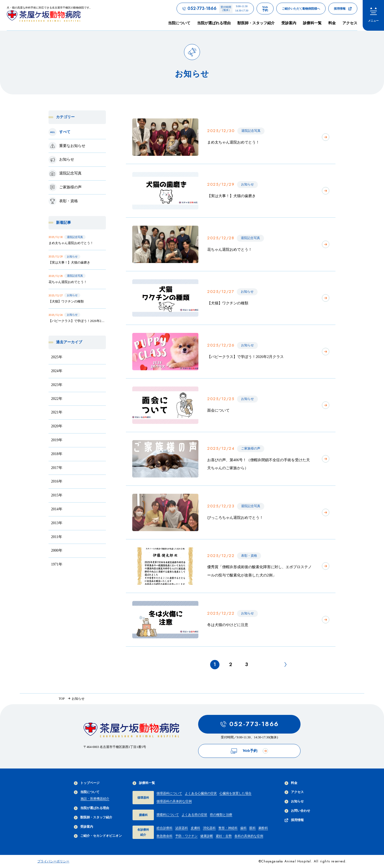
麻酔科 (263, 828)
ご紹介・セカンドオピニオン (98, 836)
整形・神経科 (228, 828)
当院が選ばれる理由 (214, 23)
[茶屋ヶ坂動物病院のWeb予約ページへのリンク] (265, 9)
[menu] (373, 15)
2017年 (57, 468)
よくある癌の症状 (194, 815)
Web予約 (249, 751)
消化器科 (209, 828)
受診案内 (289, 23)
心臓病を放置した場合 (235, 793)
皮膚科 (195, 828)
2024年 (57, 371)
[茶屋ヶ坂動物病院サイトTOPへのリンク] (49, 15)
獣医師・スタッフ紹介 (256, 23)
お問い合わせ (297, 811)
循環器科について (169, 793)
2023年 (57, 385)
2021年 (57, 412)
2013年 (57, 523)
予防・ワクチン (186, 836)
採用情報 (294, 820)
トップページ (87, 783)
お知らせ (294, 801)
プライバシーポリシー (53, 861)
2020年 (57, 426)
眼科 (253, 828)
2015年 (57, 495)
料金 (332, 23)
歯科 (243, 828)
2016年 (57, 481)
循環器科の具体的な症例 (174, 801)
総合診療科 (165, 828)
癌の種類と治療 (221, 815)
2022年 (57, 399)
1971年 (57, 564)
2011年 (57, 537)
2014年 (57, 509)
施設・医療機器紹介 (95, 799)
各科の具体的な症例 (249, 836)
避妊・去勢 (224, 836)
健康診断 (207, 836)
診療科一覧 (144, 783)
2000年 (57, 550)
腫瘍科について (168, 815)
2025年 (57, 357)
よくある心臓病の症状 (201, 793)
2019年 (57, 440)
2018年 (57, 454)
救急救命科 (165, 836)
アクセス (350, 23)
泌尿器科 (182, 828)
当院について (87, 792)
